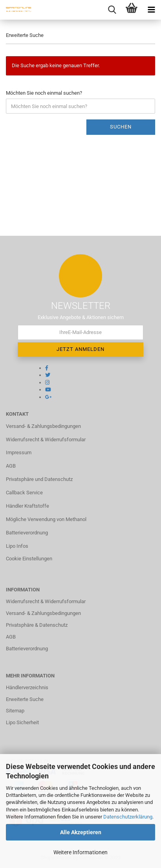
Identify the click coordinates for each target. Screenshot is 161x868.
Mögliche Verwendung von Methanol (46, 519)
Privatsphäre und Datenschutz (39, 479)
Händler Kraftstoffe (27, 506)
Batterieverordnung (27, 533)
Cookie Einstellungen (29, 559)
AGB (11, 466)
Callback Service (24, 493)
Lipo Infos (17, 546)
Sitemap (15, 711)
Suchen (121, 127)
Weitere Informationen (80, 852)
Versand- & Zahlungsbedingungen (43, 426)
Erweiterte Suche (25, 699)
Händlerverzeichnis (27, 687)
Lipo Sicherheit (22, 722)
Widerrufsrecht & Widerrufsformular (46, 440)
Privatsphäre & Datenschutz (37, 625)
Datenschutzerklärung (128, 817)
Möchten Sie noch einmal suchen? (44, 93)
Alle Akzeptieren (81, 832)
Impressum (19, 452)
